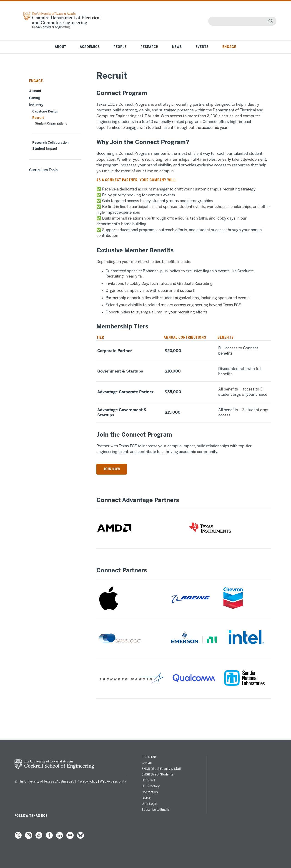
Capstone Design (45, 111)
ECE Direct (149, 757)
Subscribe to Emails (156, 810)
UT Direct (148, 780)
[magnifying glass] (271, 21)
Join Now (112, 469)
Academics (90, 47)
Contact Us (150, 792)
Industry (36, 105)
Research (149, 47)
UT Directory (151, 786)
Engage (229, 47)
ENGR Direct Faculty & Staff (161, 769)
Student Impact (45, 149)
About (60, 47)
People (120, 47)
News (177, 47)
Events (202, 47)
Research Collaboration (50, 143)
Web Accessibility (113, 782)
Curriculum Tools (43, 170)
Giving (35, 98)
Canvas (147, 763)
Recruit (38, 118)
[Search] (241, 21)
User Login (149, 804)
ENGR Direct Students (157, 774)
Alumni (35, 91)
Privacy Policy (87, 782)
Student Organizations (51, 124)
